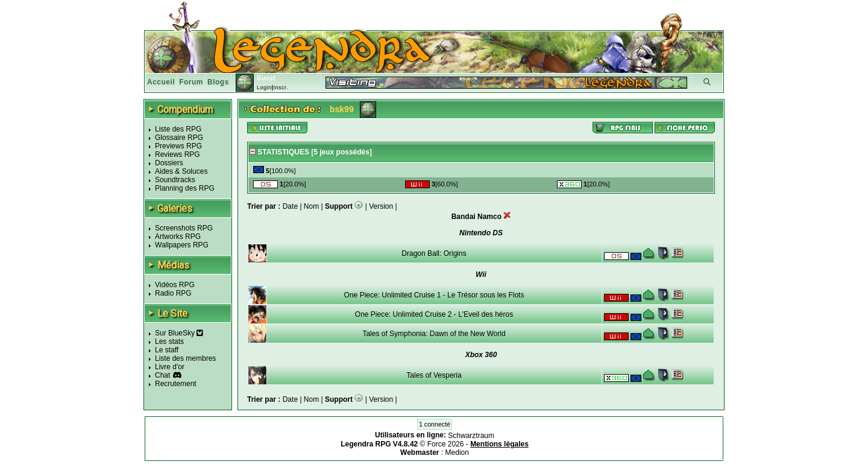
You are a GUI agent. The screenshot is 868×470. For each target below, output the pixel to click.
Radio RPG (173, 293)
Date (290, 206)
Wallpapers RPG (182, 245)
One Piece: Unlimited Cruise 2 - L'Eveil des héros (434, 314)
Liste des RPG (178, 129)
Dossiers (169, 163)
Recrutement (176, 384)
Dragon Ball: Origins (434, 253)
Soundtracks (175, 180)
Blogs (218, 82)
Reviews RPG (178, 154)
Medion (457, 453)
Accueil (161, 82)
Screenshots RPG (184, 228)
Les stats (169, 341)
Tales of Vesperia (434, 375)
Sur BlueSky (179, 333)
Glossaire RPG (179, 138)
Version (381, 206)
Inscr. (281, 87)
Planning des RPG (185, 188)
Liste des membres (185, 358)
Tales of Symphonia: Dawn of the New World (434, 334)
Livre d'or (170, 367)
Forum (191, 82)
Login (264, 87)
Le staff (167, 350)
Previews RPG (178, 146)
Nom (311, 206)
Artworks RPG (178, 237)
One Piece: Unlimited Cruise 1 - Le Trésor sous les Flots (434, 295)
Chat (162, 375)
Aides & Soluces (181, 171)
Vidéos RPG (175, 285)
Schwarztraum (471, 436)
